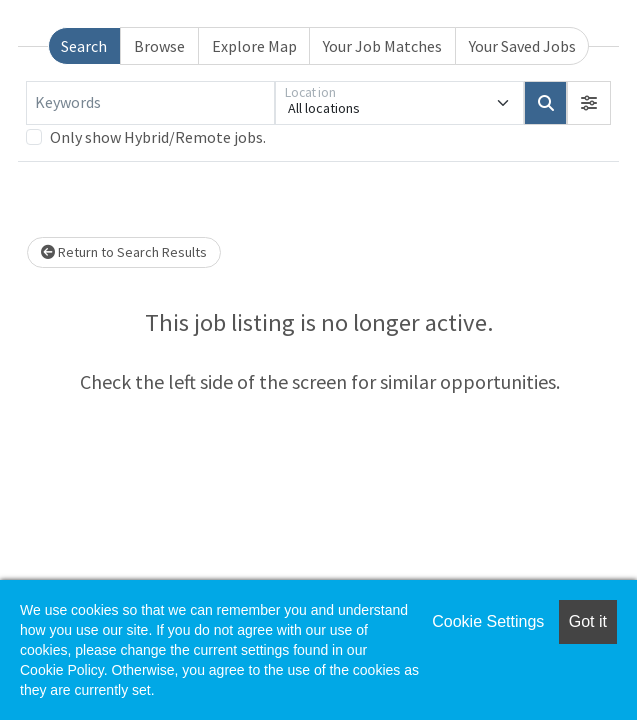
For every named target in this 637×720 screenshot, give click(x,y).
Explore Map (254, 46)
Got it (588, 621)
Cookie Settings (488, 621)
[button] (589, 103)
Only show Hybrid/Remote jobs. (158, 137)
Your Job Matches (382, 46)
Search (84, 46)
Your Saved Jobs (522, 46)
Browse (159, 46)
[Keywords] (150, 103)
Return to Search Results (124, 252)
